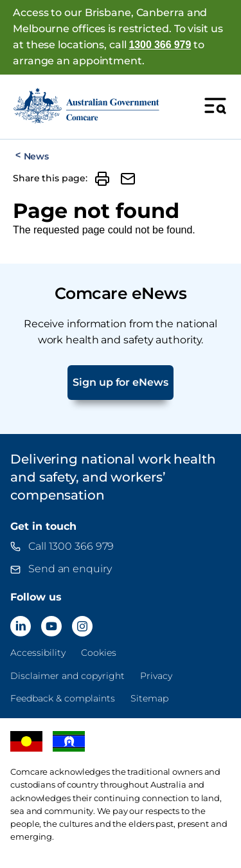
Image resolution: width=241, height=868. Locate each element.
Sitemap (149, 698)
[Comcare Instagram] (82, 626)
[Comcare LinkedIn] (21, 626)
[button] (102, 179)
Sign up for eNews (120, 382)
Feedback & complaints (63, 698)
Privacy (156, 676)
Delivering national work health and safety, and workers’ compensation (113, 477)
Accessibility (38, 653)
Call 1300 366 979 (71, 546)
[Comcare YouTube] (51, 626)
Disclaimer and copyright (67, 676)
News (36, 156)
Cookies (99, 653)
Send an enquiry (70, 569)
